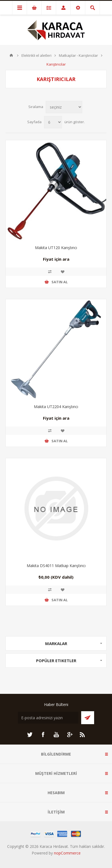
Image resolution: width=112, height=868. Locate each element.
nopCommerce (67, 853)
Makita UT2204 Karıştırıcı (56, 407)
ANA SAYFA (11, 55)
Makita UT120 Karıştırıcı (56, 248)
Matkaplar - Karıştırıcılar (78, 55)
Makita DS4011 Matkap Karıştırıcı (56, 566)
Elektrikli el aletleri (36, 55)
